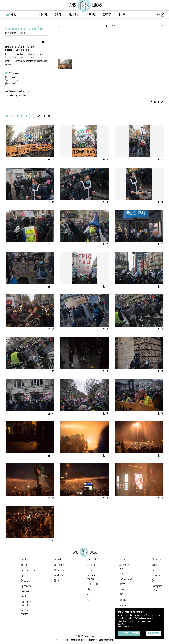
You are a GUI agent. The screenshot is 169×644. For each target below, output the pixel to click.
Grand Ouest (93, 565)
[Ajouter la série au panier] (49, 116)
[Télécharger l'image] (151, 102)
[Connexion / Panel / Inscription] (163, 15)
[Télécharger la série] (44, 116)
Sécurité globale (12, 80)
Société (25, 565)
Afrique (123, 559)
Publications (74, 15)
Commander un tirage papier (20, 91)
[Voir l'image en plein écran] (162, 102)
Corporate (59, 565)
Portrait (58, 559)
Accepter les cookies (129, 633)
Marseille (91, 594)
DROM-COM (92, 584)
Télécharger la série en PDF (20, 95)
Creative (25, 591)
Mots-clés (14, 73)
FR (43, 42)
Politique (25, 559)
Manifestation (11, 77)
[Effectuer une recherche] (158, 15)
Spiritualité (26, 586)
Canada (123, 589)
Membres (44, 15)
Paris (89, 600)
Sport (24, 575)
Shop (56, 581)
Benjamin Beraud (15, 33)
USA (121, 594)
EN (47, 42)
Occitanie (91, 570)
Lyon (89, 605)
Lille (89, 589)
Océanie (123, 584)
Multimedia (59, 570)
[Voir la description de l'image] (159, 102)
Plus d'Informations (126, 627)
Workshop (59, 575)
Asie (121, 573)
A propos (92, 15)
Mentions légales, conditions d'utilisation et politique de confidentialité (84, 640)
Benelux (123, 600)
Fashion (25, 596)
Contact (107, 15)
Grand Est (91, 559)
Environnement (28, 570)
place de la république (14, 83)
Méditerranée (126, 579)
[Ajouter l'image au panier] (155, 102)
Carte (58, 15)
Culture (25, 581)
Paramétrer (153, 633)
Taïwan (123, 605)
